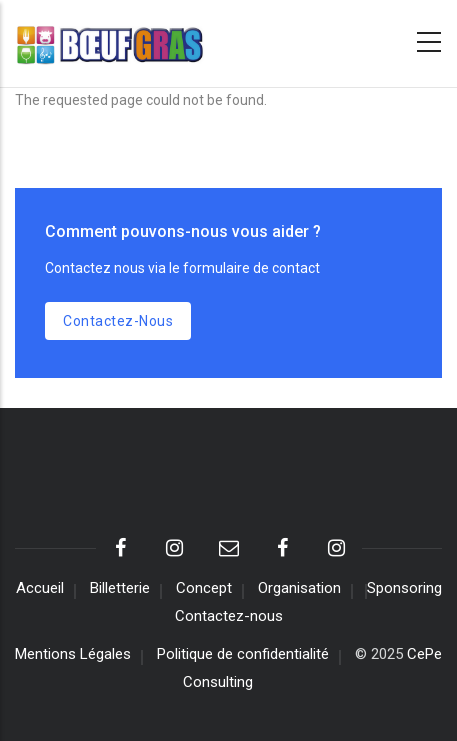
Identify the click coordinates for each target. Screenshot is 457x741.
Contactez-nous (118, 321)
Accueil (40, 588)
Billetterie (120, 588)
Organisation (299, 588)
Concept (204, 588)
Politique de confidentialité (243, 654)
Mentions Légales (73, 654)
